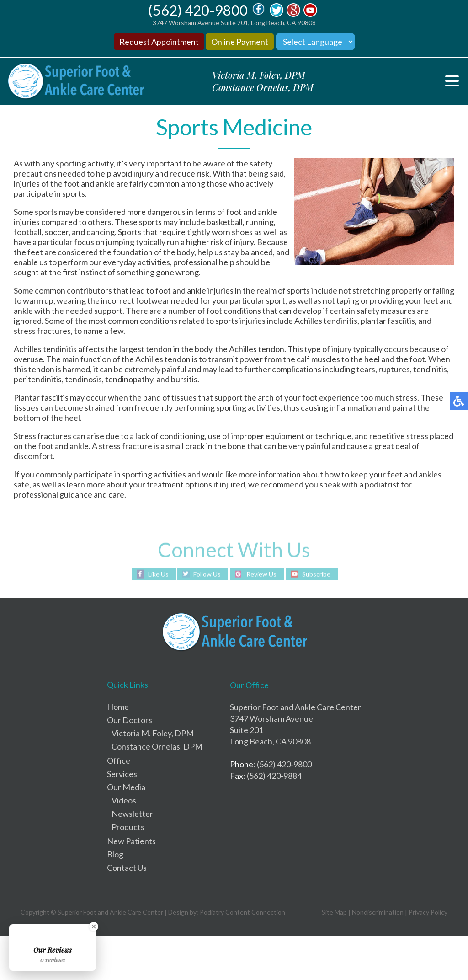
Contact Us (127, 868)
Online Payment (240, 42)
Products (128, 827)
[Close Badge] (94, 926)
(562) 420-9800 (198, 10)
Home (118, 707)
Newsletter (132, 814)
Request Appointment (159, 42)
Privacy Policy (428, 912)
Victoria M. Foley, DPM (153, 733)
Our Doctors (130, 720)
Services (122, 774)
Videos (124, 800)
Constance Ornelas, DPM (157, 746)
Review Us (261, 574)
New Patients (131, 841)
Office (119, 760)
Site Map (334, 912)
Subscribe (316, 574)
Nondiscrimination (378, 912)
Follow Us (207, 574)
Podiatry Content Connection (242, 912)
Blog (115, 854)
